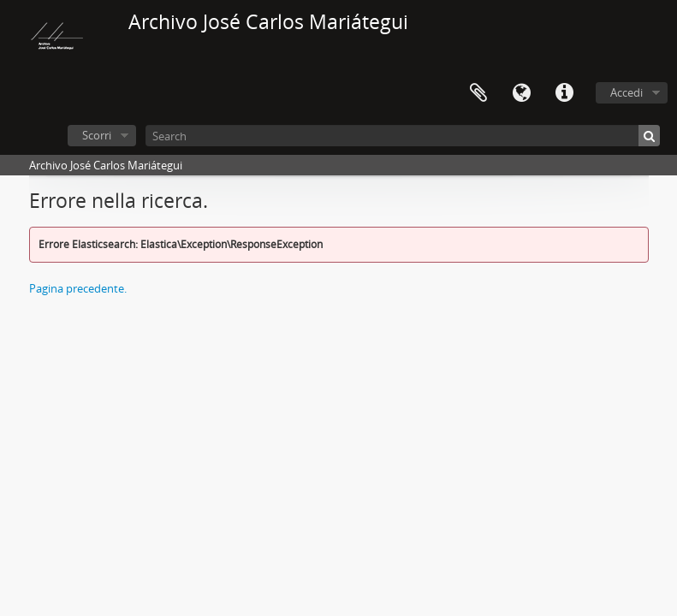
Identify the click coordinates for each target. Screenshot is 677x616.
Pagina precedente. (78, 288)
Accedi (627, 92)
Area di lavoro (478, 93)
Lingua (521, 93)
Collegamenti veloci (564, 93)
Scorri (97, 135)
